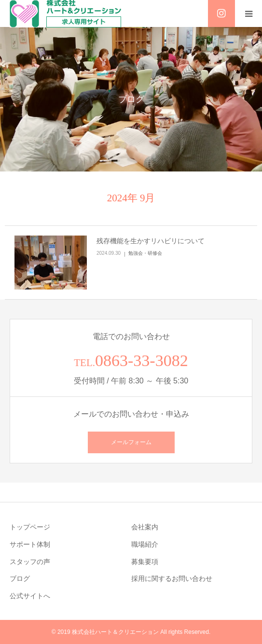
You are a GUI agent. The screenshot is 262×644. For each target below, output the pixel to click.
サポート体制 (30, 544)
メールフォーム (131, 442)
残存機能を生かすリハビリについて (151, 241)
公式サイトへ (30, 596)
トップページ (30, 527)
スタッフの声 (30, 562)
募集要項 (145, 562)
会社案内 (145, 527)
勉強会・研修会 (145, 253)
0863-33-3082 (142, 361)
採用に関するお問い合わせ (172, 578)
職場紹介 (145, 544)
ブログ (20, 578)
